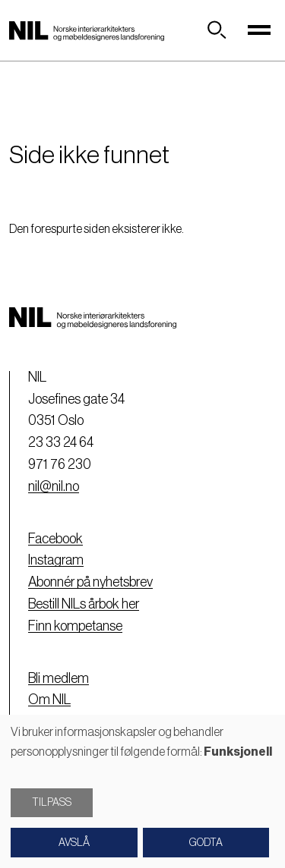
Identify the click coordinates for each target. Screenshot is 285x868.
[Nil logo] (87, 30)
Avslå (74, 843)
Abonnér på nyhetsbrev (90, 582)
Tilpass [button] (52, 803)
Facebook (55, 539)
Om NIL (49, 700)
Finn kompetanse (75, 626)
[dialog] (142, 791)
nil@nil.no (54, 486)
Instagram (56, 560)
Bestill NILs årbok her (84, 604)
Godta (206, 843)
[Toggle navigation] (259, 30)
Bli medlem (59, 678)
